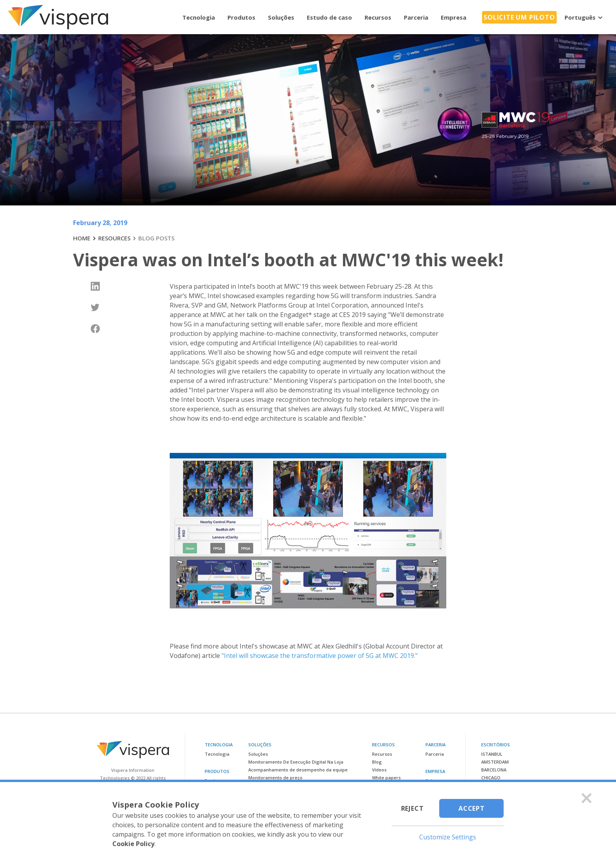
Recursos (378, 17)
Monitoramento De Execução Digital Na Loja (296, 762)
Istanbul (492, 754)
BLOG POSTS (156, 238)
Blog (377, 762)
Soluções (281, 17)
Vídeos (379, 770)
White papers (386, 778)
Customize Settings (448, 837)
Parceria (416, 17)
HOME (82, 238)
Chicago (491, 778)
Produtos (241, 17)
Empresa (454, 17)
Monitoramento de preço (275, 778)
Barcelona (494, 770)
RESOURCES (114, 238)
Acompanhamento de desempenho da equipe (298, 770)
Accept (472, 808)
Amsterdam (495, 762)
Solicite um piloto (519, 17)
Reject (412, 808)
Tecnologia (199, 17)
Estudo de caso (329, 17)
